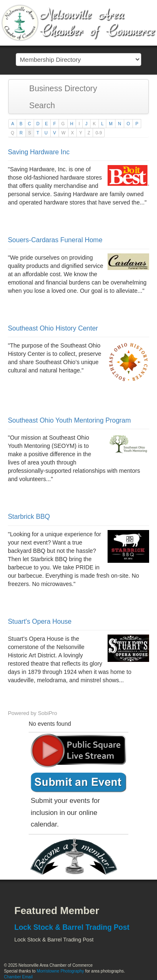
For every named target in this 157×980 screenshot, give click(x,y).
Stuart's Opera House (40, 621)
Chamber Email (18, 977)
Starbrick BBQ (29, 517)
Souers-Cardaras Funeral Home (55, 240)
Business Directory (59, 88)
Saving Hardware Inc (39, 152)
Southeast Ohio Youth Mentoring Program (69, 420)
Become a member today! (76, 857)
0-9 (99, 133)
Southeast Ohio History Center (53, 328)
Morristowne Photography (60, 971)
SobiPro (47, 713)
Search (38, 105)
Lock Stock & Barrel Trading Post (72, 927)
